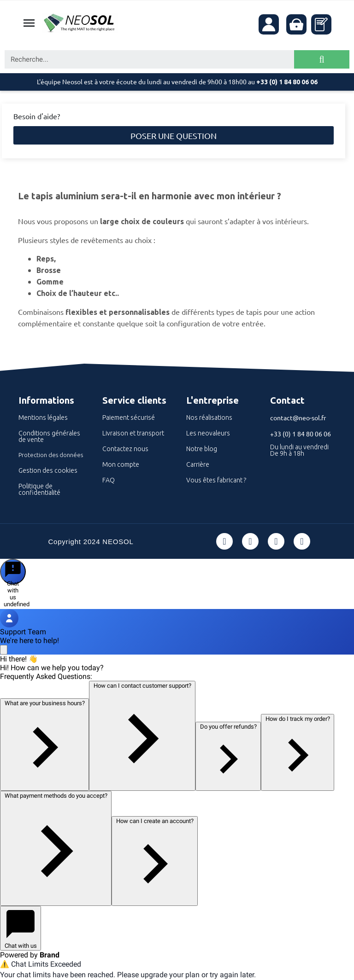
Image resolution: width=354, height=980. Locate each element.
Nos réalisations (209, 418)
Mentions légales (43, 418)
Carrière (198, 464)
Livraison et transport (133, 433)
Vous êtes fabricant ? (216, 480)
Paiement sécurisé (129, 418)
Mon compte (121, 464)
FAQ (109, 480)
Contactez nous (125, 449)
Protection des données (51, 455)
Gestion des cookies (48, 470)
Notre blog (202, 449)
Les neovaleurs (208, 433)
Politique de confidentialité (39, 489)
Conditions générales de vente (49, 436)
